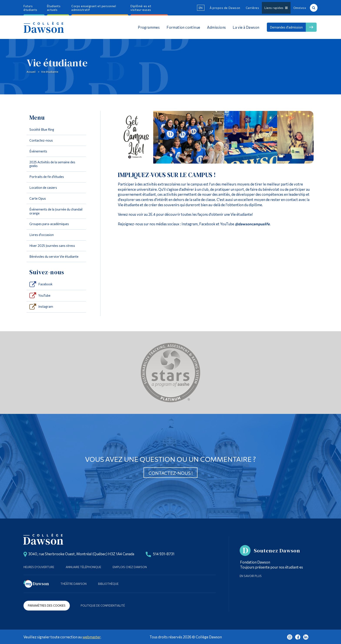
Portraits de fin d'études (47, 177)
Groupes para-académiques (49, 224)
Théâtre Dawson (74, 584)
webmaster (91, 637)
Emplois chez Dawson (130, 567)
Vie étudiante (50, 72)
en (201, 8)
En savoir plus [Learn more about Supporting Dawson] (251, 576)
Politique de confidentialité (103, 605)
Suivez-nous (47, 272)
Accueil (31, 72)
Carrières (252, 8)
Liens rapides (276, 8)
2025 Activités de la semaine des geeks (52, 164)
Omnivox (300, 8)
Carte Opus (38, 198)
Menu (37, 118)
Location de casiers (43, 187)
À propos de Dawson (225, 8)
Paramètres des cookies (47, 605)
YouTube (44, 295)
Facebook (45, 284)
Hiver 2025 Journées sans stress (52, 246)
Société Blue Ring (42, 129)
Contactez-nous (41, 140)
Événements (38, 151)
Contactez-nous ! (171, 473)
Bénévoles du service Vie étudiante (54, 256)
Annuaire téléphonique (83, 567)
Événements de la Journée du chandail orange (56, 211)
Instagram (46, 306)
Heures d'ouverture (39, 567)
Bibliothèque (108, 584)
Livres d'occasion (42, 235)
